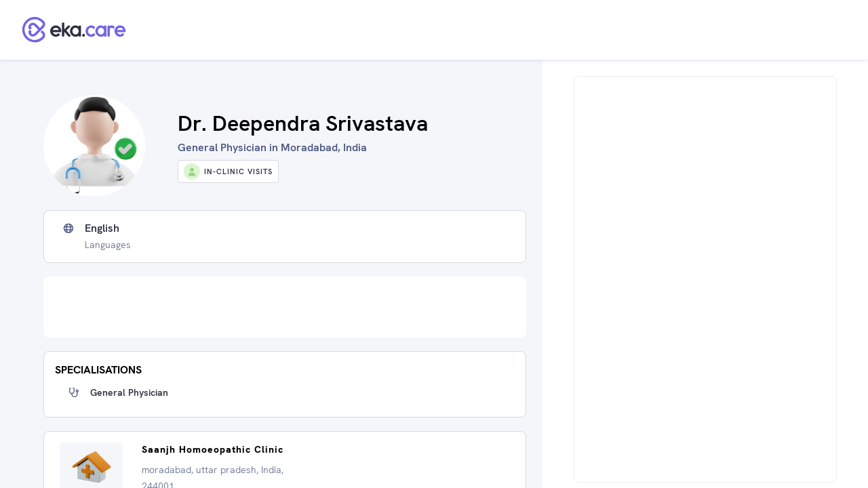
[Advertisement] (285, 307)
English (102, 228)
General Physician (129, 392)
